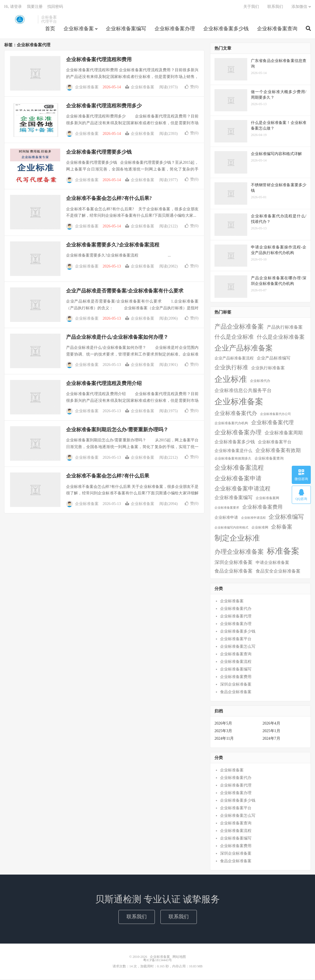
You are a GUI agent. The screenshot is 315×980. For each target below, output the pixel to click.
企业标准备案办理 (175, 29)
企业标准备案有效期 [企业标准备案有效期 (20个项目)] (278, 451)
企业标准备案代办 (236, 609)
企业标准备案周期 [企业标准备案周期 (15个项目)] (284, 434)
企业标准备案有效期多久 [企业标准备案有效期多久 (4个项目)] (233, 459)
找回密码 (55, 7)
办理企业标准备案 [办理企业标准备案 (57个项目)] (239, 553)
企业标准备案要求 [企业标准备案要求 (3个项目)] (227, 509)
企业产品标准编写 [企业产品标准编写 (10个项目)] (274, 359)
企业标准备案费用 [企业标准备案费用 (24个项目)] (262, 508)
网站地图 (179, 958)
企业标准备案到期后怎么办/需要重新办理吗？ (117, 431)
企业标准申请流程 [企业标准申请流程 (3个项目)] (253, 519)
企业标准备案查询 (277, 29)
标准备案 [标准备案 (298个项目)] (283, 552)
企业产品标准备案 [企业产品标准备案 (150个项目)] (244, 349)
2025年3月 (223, 732)
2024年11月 (224, 740)
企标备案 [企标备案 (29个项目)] (282, 528)
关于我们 (251, 7)
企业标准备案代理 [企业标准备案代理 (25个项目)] (272, 424)
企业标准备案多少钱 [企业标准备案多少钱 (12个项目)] (235, 443)
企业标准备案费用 (236, 678)
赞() (192, 88)
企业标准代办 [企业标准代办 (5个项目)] (260, 382)
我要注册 (35, 7)
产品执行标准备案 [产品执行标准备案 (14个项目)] (285, 328)
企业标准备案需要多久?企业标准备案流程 (113, 246)
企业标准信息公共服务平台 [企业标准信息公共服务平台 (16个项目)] (243, 391)
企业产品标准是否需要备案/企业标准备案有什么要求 (125, 292)
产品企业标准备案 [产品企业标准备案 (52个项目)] (239, 328)
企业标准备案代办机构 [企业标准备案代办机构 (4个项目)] (231, 424)
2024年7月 (271, 740)
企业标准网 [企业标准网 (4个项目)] (260, 529)
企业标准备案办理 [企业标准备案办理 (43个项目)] (238, 433)
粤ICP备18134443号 (158, 961)
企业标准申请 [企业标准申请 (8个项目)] (226, 518)
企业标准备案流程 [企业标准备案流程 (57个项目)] (239, 468)
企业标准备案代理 (236, 617)
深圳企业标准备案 (236, 685)
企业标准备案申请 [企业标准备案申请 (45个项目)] (238, 479)
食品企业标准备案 (236, 693)
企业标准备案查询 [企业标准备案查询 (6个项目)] (269, 459)
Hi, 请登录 (13, 7)
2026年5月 (223, 724)
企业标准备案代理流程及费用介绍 (104, 384)
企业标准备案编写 (126, 29)
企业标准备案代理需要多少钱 (99, 153)
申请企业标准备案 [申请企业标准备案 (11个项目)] (272, 563)
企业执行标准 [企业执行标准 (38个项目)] (231, 368)
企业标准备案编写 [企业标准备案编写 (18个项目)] (234, 498)
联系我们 (275, 7)
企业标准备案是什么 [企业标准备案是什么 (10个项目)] (233, 451)
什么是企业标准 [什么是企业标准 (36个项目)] (234, 338)
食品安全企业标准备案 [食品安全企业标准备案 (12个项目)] (278, 572)
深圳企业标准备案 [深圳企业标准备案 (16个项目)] (234, 563)
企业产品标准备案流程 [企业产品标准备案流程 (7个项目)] (234, 359)
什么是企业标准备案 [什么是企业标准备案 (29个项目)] (281, 338)
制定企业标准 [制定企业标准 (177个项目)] (237, 539)
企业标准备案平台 (236, 640)
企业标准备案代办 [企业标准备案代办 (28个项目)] (236, 414)
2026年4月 (271, 724)
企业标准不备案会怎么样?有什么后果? (109, 199)
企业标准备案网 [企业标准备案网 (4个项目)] (267, 499)
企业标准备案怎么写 (238, 647)
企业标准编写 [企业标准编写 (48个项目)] (286, 518)
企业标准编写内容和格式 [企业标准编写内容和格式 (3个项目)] (231, 529)
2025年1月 (271, 732)
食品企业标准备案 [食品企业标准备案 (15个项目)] (234, 572)
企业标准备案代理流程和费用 (99, 60)
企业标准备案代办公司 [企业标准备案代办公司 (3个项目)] (276, 415)
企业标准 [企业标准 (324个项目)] (231, 380)
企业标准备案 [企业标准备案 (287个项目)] (239, 402)
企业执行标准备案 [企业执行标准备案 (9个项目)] (268, 369)
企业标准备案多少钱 (226, 29)
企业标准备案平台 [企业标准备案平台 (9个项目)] (275, 443)
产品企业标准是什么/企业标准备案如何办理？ (117, 338)
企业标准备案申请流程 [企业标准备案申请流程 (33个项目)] (242, 489)
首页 (50, 29)
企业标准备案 (20, 20)
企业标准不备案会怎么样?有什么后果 (108, 477)
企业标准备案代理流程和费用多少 (104, 107)
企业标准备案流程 (236, 662)
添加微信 (299, 7)
